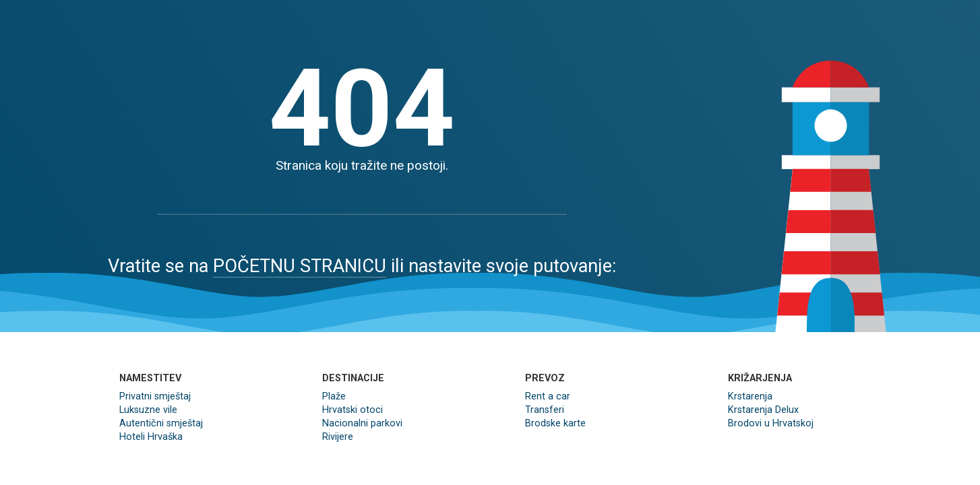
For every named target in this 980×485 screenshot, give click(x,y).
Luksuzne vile (148, 410)
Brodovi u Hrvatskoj (771, 423)
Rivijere (338, 437)
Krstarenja (750, 396)
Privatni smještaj (155, 396)
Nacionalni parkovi (362, 423)
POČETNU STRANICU (300, 266)
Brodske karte (555, 423)
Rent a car (548, 396)
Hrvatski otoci (353, 410)
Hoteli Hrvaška (151, 437)
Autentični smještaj (161, 423)
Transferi (545, 410)
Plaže (334, 396)
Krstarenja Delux (763, 410)
